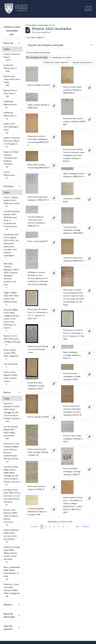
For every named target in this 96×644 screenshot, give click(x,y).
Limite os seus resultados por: (12, 31)
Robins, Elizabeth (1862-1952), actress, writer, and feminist (11, 536)
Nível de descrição (9, 615)
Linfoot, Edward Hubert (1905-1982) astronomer (12, 202)
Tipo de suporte (8, 628)
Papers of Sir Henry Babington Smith (11, 128)
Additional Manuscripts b (10, 105)
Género (8, 605)
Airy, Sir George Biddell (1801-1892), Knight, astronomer (11, 433)
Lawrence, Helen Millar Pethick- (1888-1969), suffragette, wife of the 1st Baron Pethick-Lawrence (12, 476)
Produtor (9, 186)
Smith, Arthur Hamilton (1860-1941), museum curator (11, 378)
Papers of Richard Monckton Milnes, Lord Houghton (12, 142)
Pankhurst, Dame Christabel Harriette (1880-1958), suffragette (12, 590)
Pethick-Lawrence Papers (12, 57)
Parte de (8, 43)
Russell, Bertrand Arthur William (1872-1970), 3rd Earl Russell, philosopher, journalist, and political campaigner (11, 247)
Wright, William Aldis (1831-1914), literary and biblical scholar (11, 299)
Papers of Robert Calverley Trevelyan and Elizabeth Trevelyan (11, 159)
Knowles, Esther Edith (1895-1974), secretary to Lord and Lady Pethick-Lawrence (12, 497)
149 (77, 527)
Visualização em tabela (60, 57)
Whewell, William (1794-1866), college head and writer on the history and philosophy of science (11, 320)
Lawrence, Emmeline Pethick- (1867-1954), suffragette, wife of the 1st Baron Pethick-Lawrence (12, 412)
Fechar (52, 25)
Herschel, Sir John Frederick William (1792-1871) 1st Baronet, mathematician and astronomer (12, 453)
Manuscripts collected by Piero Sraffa (12, 81)
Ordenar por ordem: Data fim (56, 62)
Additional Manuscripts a (11, 68)
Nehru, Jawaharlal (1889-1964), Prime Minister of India (11, 573)
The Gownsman (11, 366)
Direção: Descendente (82, 62)
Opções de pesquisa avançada (45, 45)
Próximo (86, 527)
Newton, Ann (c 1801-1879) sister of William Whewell (12, 340)
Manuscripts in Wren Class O (11, 93)
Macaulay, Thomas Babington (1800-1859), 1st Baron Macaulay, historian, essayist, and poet (12, 276)
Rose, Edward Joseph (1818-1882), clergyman (11, 354)
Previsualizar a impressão (38, 53)
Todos (7, 49)
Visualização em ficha (37, 57)
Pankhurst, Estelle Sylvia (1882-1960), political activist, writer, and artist (12, 555)
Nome (7, 392)
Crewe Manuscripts (10, 175)
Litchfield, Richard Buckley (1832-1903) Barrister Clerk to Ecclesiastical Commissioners (12, 220)
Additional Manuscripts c (10, 116)
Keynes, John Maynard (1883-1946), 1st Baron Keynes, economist (11, 517)
